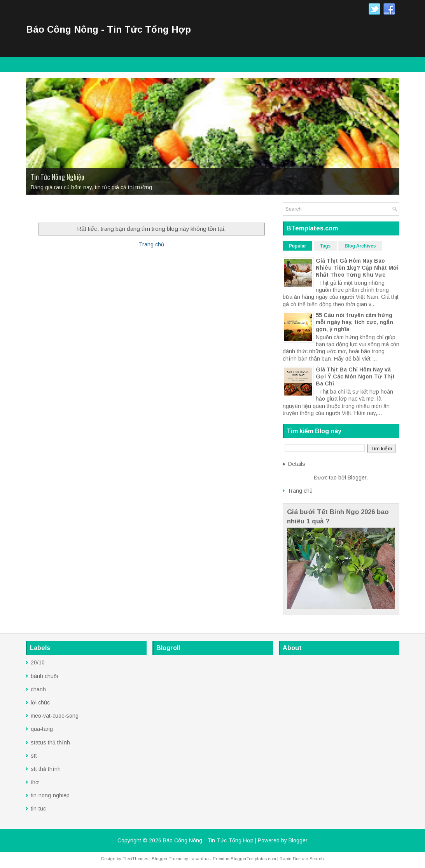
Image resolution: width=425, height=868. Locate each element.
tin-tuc (38, 809)
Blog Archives (360, 246)
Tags (325, 246)
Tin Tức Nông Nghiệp (58, 177)
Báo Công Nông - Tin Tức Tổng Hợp (108, 29)
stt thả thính (46, 769)
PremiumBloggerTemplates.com (244, 859)
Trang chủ (151, 244)
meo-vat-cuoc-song (55, 716)
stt (34, 756)
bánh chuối (44, 676)
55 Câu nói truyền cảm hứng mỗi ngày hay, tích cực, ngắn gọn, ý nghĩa (354, 322)
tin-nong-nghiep (50, 795)
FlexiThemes (135, 859)
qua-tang (42, 729)
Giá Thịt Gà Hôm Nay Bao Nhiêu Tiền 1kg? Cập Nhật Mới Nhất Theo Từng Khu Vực (357, 268)
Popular (298, 246)
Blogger (357, 478)
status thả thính (50, 743)
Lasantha (199, 859)
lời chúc (40, 702)
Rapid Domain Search (302, 859)
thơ (35, 782)
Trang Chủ (43, 210)
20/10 (38, 662)
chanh (38, 689)
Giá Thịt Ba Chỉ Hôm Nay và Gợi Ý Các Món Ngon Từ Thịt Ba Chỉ (355, 376)
